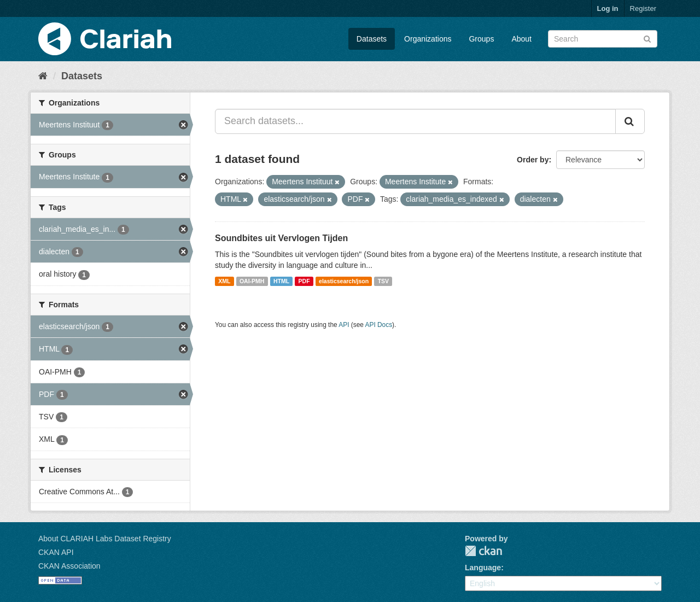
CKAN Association (69, 566)
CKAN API (56, 552)
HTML (281, 281)
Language (483, 568)
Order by (533, 160)
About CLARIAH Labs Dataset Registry (105, 539)
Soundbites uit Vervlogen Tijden (281, 238)
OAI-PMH (252, 281)
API (344, 325)
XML (224, 281)
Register (643, 8)
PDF (304, 281)
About (521, 39)
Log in (608, 8)
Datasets (372, 39)
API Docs (379, 325)
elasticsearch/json (344, 281)
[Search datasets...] (415, 121)
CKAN (483, 551)
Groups (481, 39)
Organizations (428, 39)
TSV (383, 281)
